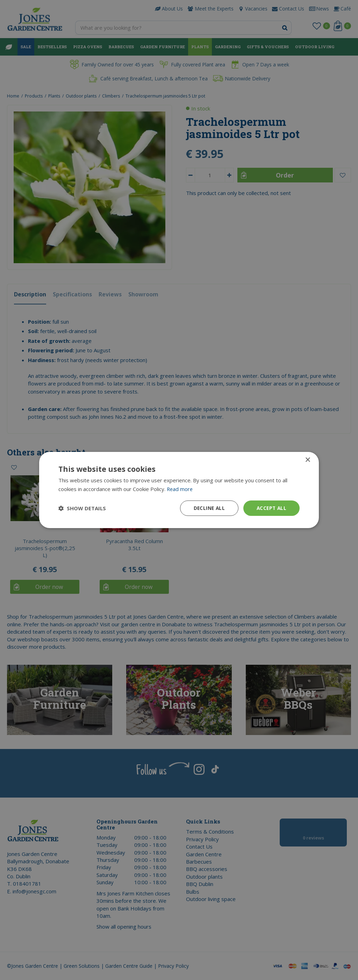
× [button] (307, 460)
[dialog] (179, 490)
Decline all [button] (207, 508)
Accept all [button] (271, 508)
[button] (82, 508)
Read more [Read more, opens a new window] (180, 489)
